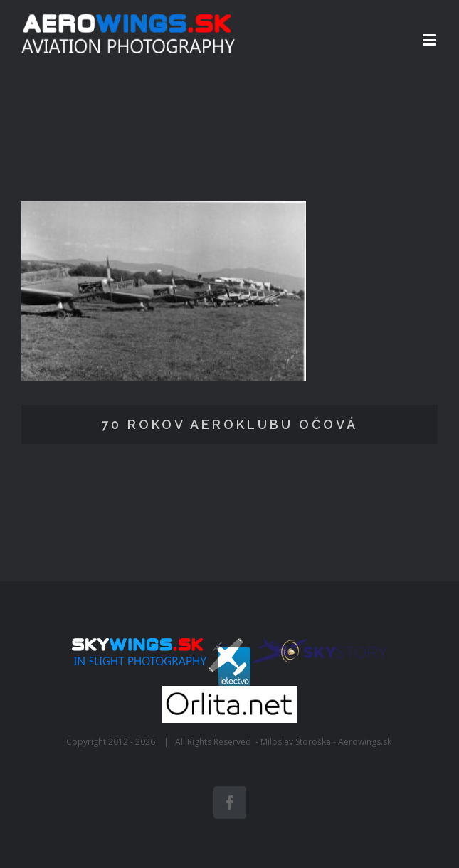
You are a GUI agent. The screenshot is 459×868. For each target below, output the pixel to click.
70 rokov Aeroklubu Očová (229, 424)
